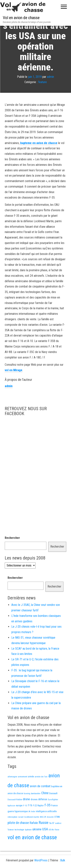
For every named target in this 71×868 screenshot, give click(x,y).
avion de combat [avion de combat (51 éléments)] (40, 799)
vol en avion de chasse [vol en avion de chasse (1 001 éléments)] (32, 850)
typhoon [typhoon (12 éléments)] (28, 842)
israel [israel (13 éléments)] (21, 829)
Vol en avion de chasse (21, 18)
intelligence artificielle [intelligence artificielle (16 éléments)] (46, 824)
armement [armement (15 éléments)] (23, 789)
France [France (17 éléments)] (54, 818)
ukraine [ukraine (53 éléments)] (37, 842)
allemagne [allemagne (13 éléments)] (12, 789)
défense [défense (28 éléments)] (43, 812)
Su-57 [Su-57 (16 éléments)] (52, 836)
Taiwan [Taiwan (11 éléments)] (11, 842)
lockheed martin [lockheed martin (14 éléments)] (32, 829)
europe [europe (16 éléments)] (19, 818)
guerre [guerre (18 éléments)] (11, 824)
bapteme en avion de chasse (39, 155)
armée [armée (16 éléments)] (31, 789)
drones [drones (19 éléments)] (34, 812)
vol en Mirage (14, 383)
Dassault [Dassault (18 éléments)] (53, 806)
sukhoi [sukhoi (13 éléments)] (58, 836)
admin (50, 89)
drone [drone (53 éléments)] (26, 812)
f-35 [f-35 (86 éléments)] (47, 818)
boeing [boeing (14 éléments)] (27, 806)
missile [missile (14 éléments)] (50, 829)
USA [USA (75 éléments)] (45, 842)
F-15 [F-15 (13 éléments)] (25, 818)
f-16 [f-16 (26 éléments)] (30, 818)
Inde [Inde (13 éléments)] (33, 824)
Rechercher (12, 550)
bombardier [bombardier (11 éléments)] (36, 806)
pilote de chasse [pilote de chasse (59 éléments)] (18, 835)
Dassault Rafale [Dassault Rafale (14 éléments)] (15, 812)
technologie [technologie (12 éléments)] (19, 842)
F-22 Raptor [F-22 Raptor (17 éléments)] (38, 818)
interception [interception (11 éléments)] (12, 829)
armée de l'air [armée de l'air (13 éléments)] (41, 789)
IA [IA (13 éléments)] (29, 824)
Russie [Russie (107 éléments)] (44, 835)
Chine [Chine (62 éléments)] (45, 806)
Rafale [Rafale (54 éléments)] (34, 835)
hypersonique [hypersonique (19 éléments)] (21, 824)
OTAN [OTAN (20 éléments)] (57, 829)
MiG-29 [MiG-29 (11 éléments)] (43, 829)
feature (43, 95)
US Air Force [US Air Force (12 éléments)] (54, 842)
